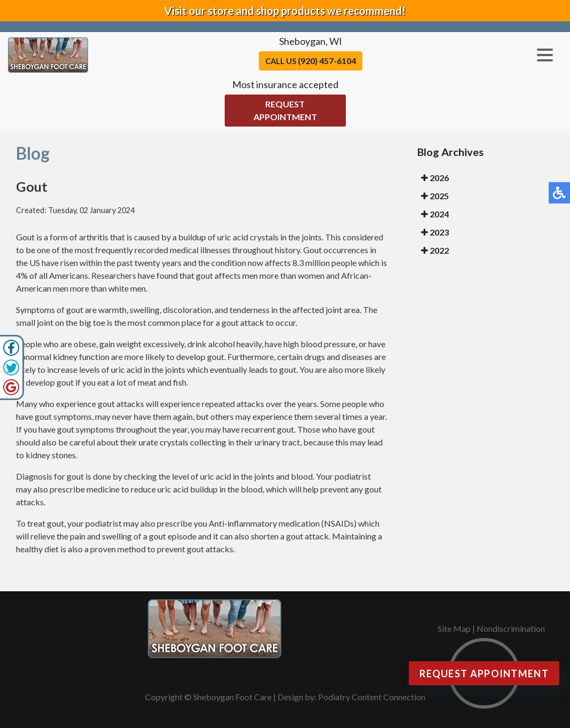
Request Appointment (285, 110)
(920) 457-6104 (327, 61)
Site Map (454, 628)
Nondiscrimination (511, 628)
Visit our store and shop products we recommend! (285, 11)
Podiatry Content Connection (372, 697)
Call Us (311, 61)
